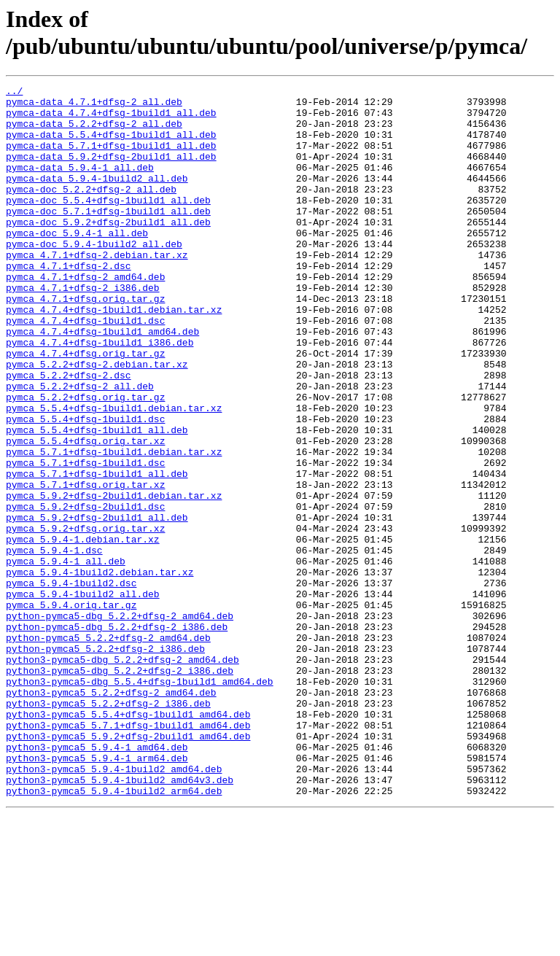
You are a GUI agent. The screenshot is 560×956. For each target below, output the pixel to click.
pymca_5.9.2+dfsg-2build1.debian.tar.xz (114, 578)
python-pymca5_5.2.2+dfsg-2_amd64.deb (108, 749)
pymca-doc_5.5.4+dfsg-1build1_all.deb (108, 224)
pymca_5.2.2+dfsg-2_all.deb (80, 447)
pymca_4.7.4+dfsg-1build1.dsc (85, 368)
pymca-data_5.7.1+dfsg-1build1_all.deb (111, 158)
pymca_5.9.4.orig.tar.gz (71, 710)
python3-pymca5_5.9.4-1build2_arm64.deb (114, 933)
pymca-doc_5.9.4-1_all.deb (77, 263)
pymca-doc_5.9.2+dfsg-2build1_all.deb (108, 250)
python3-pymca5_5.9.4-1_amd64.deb (97, 880)
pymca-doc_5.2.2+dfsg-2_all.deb (91, 211)
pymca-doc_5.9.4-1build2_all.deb (94, 276)
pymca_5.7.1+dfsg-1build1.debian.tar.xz (114, 526)
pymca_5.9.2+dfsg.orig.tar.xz (85, 618)
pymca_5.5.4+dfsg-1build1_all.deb (97, 500)
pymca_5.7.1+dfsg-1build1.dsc (85, 539)
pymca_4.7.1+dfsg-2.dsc (69, 303)
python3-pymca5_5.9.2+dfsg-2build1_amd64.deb (128, 867)
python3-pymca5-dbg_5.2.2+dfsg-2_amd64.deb (122, 775)
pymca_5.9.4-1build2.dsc (71, 683)
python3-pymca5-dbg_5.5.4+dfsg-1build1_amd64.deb (140, 801)
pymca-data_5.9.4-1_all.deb (80, 184)
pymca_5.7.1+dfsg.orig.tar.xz (85, 565)
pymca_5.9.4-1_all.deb (66, 657)
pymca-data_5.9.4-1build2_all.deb (97, 198)
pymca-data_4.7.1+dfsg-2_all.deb (94, 106)
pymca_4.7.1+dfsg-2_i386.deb (83, 329)
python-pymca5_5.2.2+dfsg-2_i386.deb (105, 762)
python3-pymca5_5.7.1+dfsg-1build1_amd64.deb (128, 854)
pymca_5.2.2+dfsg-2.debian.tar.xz (97, 421)
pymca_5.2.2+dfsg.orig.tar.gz (85, 460)
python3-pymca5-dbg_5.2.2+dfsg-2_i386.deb (120, 788)
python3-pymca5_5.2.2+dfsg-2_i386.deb (108, 828)
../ (14, 93)
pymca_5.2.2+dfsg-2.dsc (69, 434)
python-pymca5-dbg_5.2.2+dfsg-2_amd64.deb (120, 723)
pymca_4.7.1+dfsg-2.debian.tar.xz (97, 289)
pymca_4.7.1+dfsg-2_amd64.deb (85, 316)
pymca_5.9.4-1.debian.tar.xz (83, 631)
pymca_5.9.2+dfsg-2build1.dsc (85, 591)
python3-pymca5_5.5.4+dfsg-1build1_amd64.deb (128, 841)
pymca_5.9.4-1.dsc (54, 644)
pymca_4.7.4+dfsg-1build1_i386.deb (100, 395)
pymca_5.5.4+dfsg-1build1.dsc (85, 486)
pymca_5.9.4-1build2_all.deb (83, 696)
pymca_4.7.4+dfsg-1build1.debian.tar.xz (114, 355)
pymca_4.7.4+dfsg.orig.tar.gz (85, 408)
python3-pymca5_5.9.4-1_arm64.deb (97, 893)
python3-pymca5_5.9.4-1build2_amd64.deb (114, 906)
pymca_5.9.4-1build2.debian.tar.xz (100, 670)
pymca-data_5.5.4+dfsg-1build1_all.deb (111, 145)
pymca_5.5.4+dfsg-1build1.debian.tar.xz (114, 473)
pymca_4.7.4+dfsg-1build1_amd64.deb (102, 381)
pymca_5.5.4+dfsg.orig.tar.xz (85, 513)
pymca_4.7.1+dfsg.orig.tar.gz (85, 342)
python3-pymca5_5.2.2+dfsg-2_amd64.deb (111, 815)
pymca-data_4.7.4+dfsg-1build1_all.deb (111, 119)
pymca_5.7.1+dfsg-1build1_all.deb (97, 552)
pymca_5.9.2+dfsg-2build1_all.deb (97, 605)
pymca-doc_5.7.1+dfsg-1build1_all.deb (108, 237)
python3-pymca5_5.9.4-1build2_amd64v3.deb (120, 920)
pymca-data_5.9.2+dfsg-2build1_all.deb (111, 171)
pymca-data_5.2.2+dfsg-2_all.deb (94, 132)
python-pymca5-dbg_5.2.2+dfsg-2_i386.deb (117, 736)
